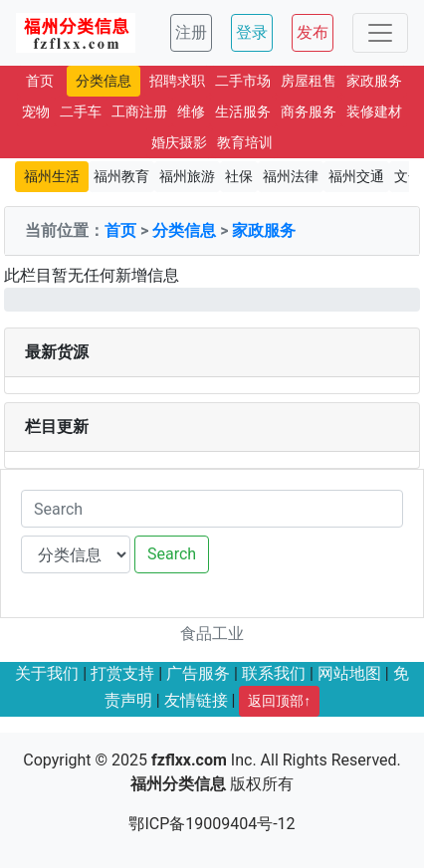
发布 (313, 32)
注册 (191, 32)
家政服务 (264, 230)
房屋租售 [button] (309, 81)
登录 (252, 32)
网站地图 (349, 673)
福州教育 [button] (121, 176)
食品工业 (212, 634)
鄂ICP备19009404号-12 (212, 824)
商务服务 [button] (309, 111)
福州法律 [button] (291, 176)
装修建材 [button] (374, 111)
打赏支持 (122, 673)
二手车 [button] (81, 111)
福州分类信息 (178, 784)
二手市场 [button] (243, 81)
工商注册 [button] (139, 111)
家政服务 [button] (374, 81)
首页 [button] (40, 81)
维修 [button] (191, 111)
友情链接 (196, 700)
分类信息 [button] (104, 81)
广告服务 (198, 673)
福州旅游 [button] (187, 176)
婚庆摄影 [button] (179, 142)
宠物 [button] (36, 111)
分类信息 (184, 230)
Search (172, 554)
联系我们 (274, 673)
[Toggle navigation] (380, 33)
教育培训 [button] (245, 142)
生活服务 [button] (243, 111)
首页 (120, 230)
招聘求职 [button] (177, 81)
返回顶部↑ (279, 701)
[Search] (212, 509)
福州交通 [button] (356, 176)
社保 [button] (239, 176)
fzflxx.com (189, 760)
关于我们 (47, 673)
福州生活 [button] (52, 176)
